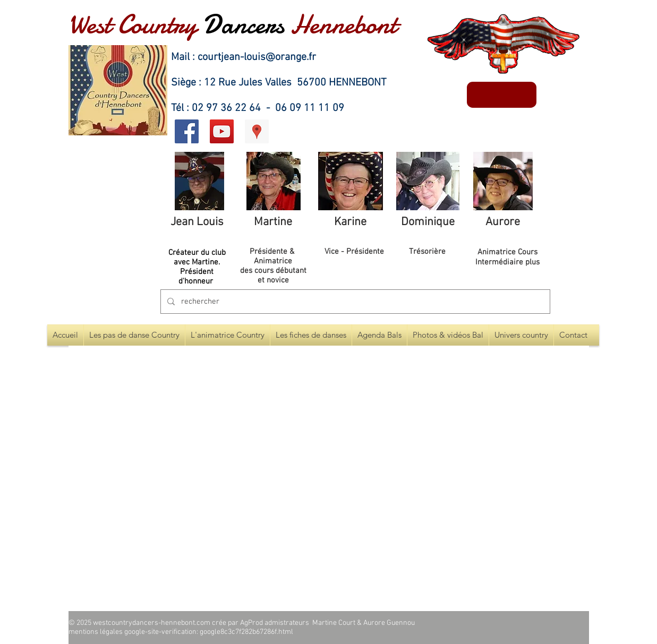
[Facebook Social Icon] (187, 131)
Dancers (244, 24)
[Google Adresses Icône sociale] (257, 131)
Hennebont (344, 24)
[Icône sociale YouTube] (222, 131)
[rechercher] (354, 302)
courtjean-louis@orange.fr (257, 57)
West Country (133, 24)
